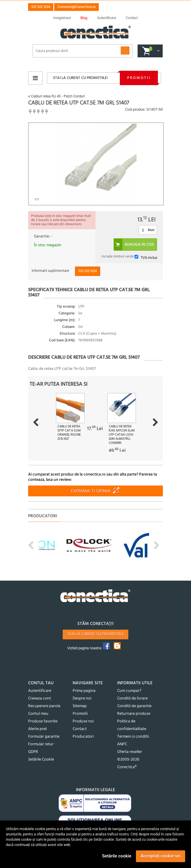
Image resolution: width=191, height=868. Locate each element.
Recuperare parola (44, 706)
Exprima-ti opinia (91, 491)
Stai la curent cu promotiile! (80, 78)
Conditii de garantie (134, 706)
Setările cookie (117, 856)
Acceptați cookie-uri (161, 856)
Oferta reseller (130, 752)
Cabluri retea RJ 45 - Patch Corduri (56, 96)
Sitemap (80, 706)
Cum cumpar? (129, 691)
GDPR (33, 752)
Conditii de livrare (132, 698)
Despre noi (82, 698)
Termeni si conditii (133, 737)
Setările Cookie (41, 760)
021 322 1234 (41, 7)
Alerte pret (37, 729)
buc (151, 230)
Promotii (139, 78)
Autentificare (40, 691)
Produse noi (83, 721)
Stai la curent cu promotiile (95, 634)
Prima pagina (84, 691)
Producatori (83, 737)
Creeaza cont (40, 698)
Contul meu (38, 714)
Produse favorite (43, 721)
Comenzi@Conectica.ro (76, 7)
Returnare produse (134, 714)
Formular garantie (44, 737)
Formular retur (41, 744)
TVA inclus (149, 258)
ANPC (122, 744)
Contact (80, 729)
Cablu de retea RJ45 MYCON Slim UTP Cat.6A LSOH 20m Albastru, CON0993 (122, 435)
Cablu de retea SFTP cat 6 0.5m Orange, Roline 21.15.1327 (69, 433)
